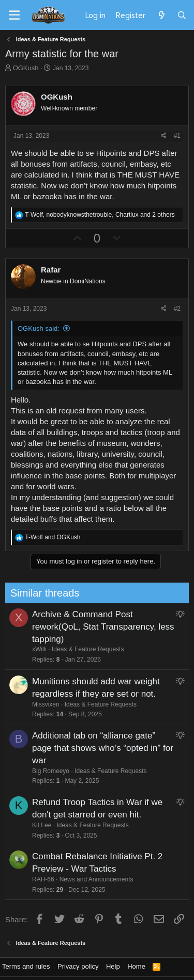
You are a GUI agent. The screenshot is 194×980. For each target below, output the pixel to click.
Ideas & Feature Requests (66, 649)
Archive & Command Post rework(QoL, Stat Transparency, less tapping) (81, 627)
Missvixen (24, 704)
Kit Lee (20, 825)
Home (136, 966)
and (53, 537)
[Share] (164, 136)
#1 (177, 136)
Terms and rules (26, 966)
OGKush (26, 68)
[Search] (182, 15)
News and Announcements (74, 879)
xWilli (18, 649)
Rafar (51, 270)
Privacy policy (78, 966)
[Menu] (14, 15)
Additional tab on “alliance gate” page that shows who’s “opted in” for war (81, 748)
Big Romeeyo (29, 771)
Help (113, 966)
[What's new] (161, 15)
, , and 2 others (100, 215)
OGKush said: (39, 328)
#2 (177, 309)
